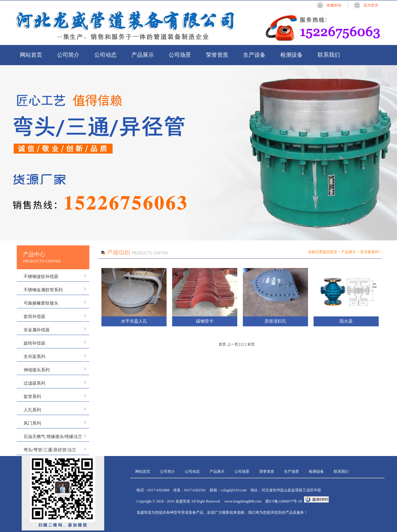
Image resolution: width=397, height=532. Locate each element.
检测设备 (292, 55)
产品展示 (143, 55)
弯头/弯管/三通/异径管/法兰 (50, 450)
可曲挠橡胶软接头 (41, 303)
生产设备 (254, 55)
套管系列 (32, 397)
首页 (222, 344)
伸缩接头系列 (37, 370)
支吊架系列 (34, 357)
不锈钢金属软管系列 (43, 290)
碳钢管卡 (205, 321)
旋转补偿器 (34, 343)
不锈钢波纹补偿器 (41, 277)
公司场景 (180, 55)
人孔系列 (32, 410)
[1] (241, 344)
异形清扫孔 (275, 321)
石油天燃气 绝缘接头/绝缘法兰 (53, 437)
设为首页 (371, 5)
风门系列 (32, 423)
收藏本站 (334, 5)
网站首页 (31, 55)
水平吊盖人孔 (134, 321)
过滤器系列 (34, 383)
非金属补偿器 (37, 330)
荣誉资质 (217, 55)
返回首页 (330, 252)
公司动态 (105, 55)
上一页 (233, 344)
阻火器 (346, 321)
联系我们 (329, 55)
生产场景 (292, 472)
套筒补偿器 (34, 317)
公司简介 (68, 55)
